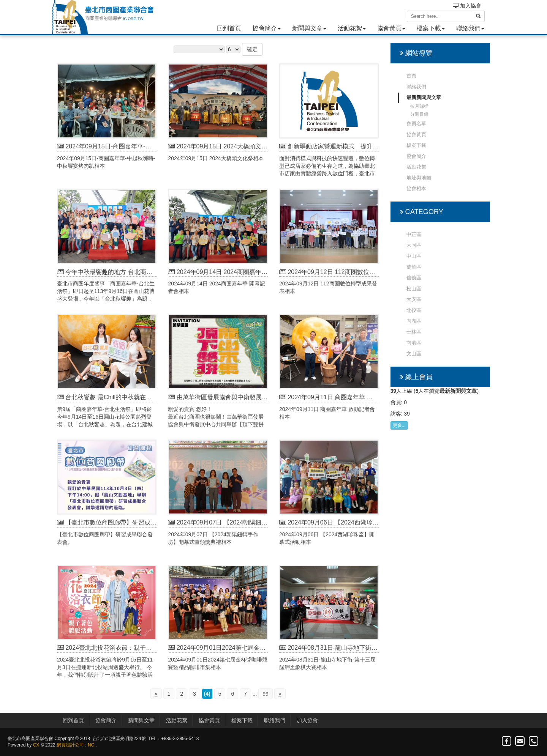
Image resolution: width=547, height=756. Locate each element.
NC (91, 745)
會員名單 (416, 124)
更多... (399, 425)
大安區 (414, 299)
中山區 (414, 256)
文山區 (414, 354)
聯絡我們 (470, 28)
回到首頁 (229, 28)
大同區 (414, 245)
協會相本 (416, 188)
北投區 (414, 310)
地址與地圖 (419, 178)
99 (266, 694)
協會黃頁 (391, 28)
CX (36, 745)
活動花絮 (352, 28)
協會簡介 (267, 28)
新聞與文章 (309, 28)
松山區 (414, 289)
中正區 (414, 234)
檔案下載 (431, 28)
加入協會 (467, 6)
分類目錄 (419, 114)
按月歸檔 (419, 106)
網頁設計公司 (70, 745)
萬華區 (414, 267)
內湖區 (414, 321)
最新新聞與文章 (424, 97)
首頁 (411, 76)
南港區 (414, 343)
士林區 (414, 332)
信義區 (414, 278)
